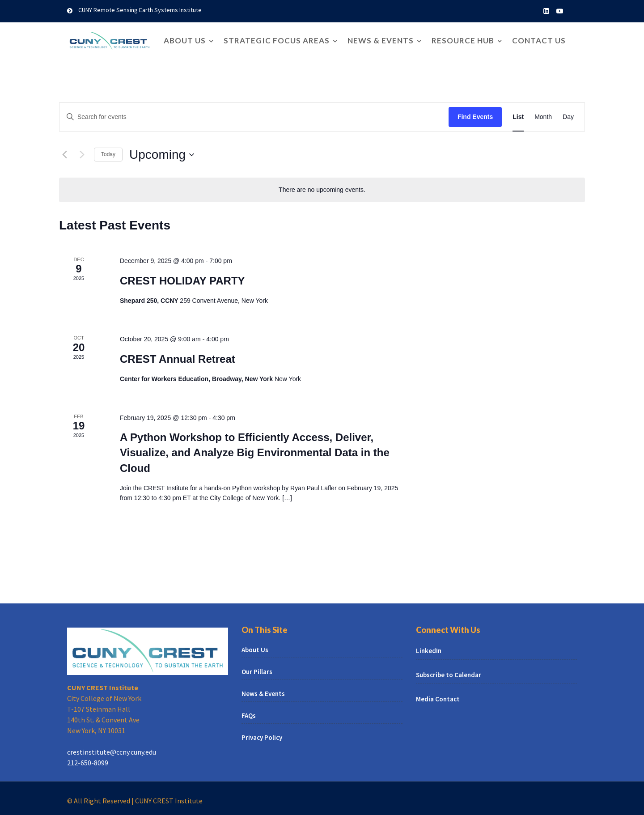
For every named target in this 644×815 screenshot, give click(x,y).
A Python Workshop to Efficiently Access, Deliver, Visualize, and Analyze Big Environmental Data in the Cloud (255, 452)
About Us (185, 40)
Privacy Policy (267, 732)
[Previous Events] (64, 155)
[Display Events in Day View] (568, 117)
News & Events (381, 40)
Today (108, 154)
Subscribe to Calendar (453, 673)
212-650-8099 (93, 756)
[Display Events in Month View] (543, 117)
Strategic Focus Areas (277, 40)
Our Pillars (263, 673)
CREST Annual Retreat (178, 359)
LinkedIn (435, 652)
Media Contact (443, 695)
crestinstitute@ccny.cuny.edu (115, 746)
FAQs (256, 712)
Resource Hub (463, 40)
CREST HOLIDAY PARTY (182, 281)
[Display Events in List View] (518, 117)
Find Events (475, 117)
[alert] (322, 190)
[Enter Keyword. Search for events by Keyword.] (254, 117)
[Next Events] (82, 155)
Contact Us (539, 40)
